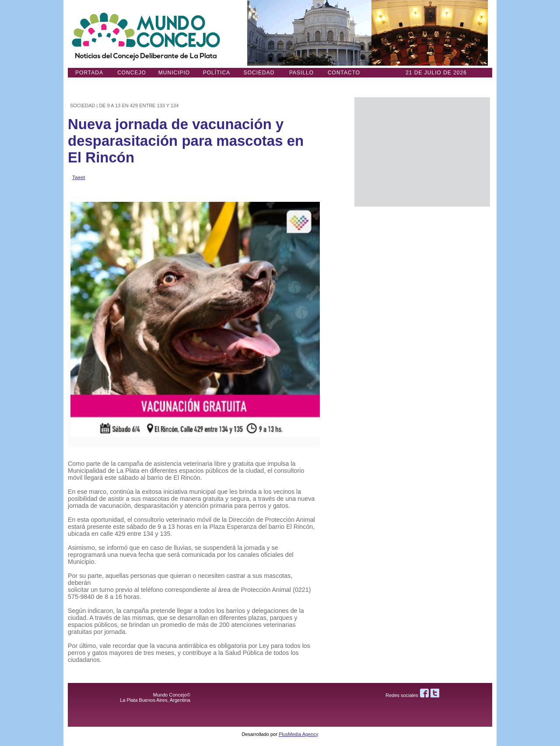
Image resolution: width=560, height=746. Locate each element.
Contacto (344, 73)
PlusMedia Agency (299, 734)
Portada (89, 73)
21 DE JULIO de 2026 (436, 73)
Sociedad (259, 73)
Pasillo (301, 73)
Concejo (132, 73)
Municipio (174, 73)
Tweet (79, 177)
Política (217, 73)
